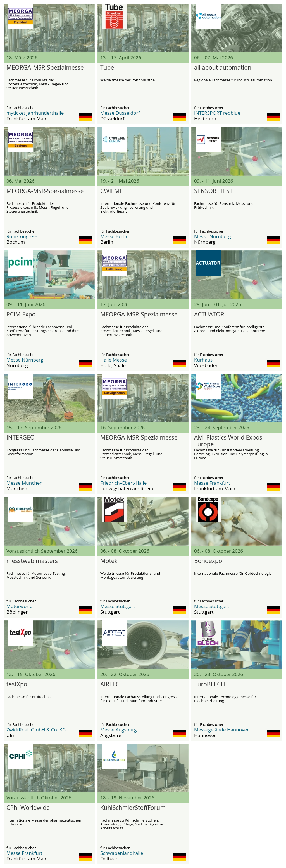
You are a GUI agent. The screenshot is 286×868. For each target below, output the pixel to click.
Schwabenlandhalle (122, 853)
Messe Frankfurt (212, 483)
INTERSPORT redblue (217, 113)
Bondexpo (208, 561)
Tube (107, 68)
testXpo (17, 684)
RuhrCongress (22, 236)
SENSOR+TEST (213, 191)
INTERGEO (21, 438)
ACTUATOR (209, 315)
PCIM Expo (21, 315)
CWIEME (112, 191)
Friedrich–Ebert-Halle (123, 483)
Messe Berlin (115, 236)
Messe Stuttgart (118, 606)
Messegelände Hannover (221, 730)
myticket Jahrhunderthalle (35, 113)
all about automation (223, 68)
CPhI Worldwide (28, 808)
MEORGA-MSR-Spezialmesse (45, 68)
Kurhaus (203, 360)
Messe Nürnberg (213, 236)
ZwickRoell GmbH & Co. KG (36, 730)
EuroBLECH (210, 684)
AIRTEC (110, 684)
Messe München (25, 483)
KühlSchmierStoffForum (133, 808)
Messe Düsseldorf (120, 113)
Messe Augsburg (119, 730)
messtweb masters (32, 561)
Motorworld (20, 606)
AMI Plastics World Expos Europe (228, 441)
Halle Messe (114, 360)
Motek (109, 561)
